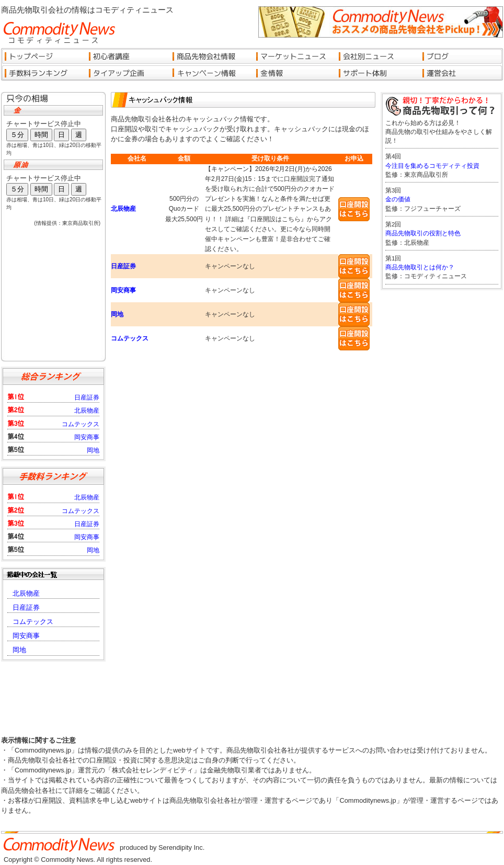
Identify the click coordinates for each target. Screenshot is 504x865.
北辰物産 (123, 209)
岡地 (117, 314)
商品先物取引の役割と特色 (423, 233)
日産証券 (123, 266)
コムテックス (130, 338)
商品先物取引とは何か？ (420, 267)
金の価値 (398, 199)
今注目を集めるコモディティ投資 (432, 166)
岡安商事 (123, 290)
